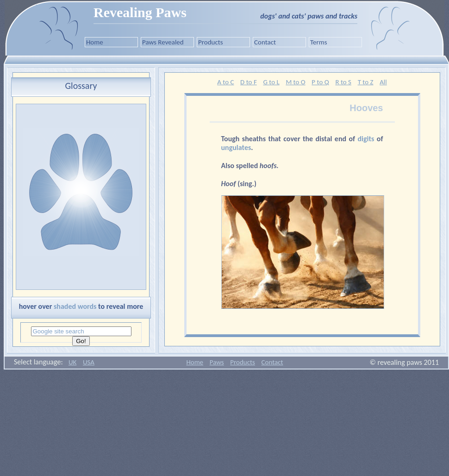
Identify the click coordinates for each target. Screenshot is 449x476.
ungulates (236, 147)
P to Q (320, 82)
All (383, 82)
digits (367, 139)
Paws (217, 362)
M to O (295, 82)
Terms (319, 42)
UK (72, 362)
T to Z (366, 82)
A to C (225, 82)
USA (89, 362)
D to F (249, 82)
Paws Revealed (163, 42)
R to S (343, 82)
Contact (265, 42)
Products (211, 42)
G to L (271, 82)
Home (95, 42)
